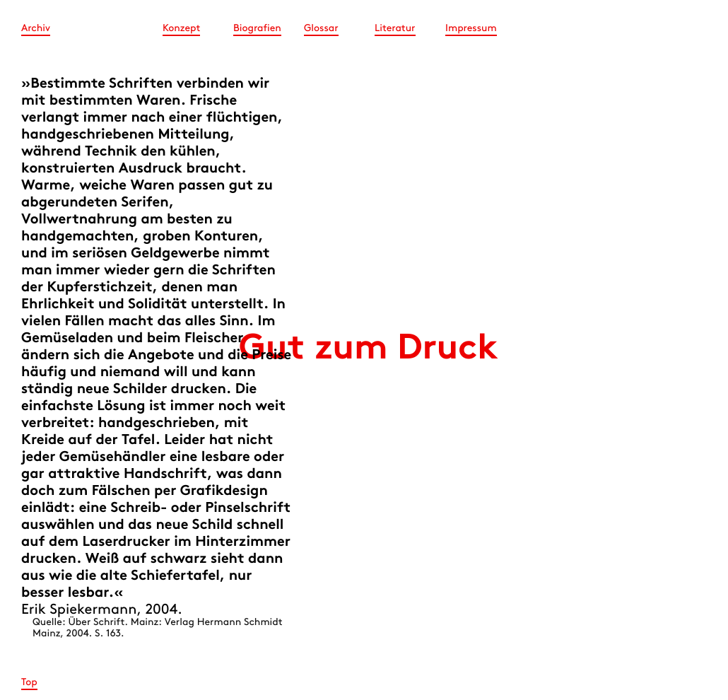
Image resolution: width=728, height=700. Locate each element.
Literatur (395, 29)
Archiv (36, 29)
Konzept (181, 29)
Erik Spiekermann (79, 610)
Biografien (257, 29)
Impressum (471, 29)
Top (29, 683)
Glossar (321, 29)
